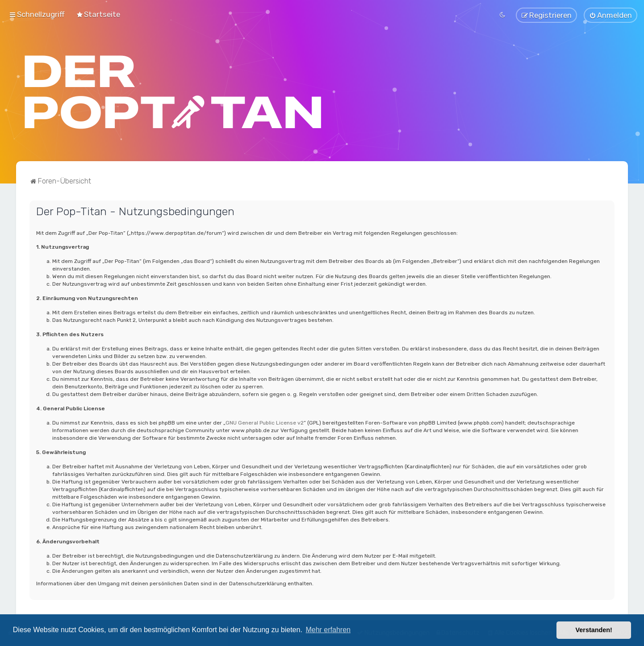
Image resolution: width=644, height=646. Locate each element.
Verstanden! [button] (594, 630)
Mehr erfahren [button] (328, 630)
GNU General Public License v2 (265, 422)
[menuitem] (98, 14)
